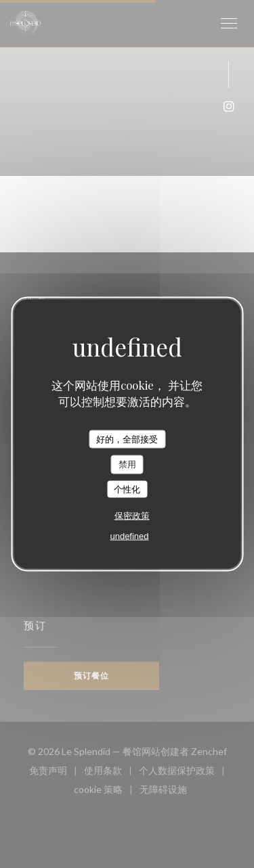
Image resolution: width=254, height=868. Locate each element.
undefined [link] (129, 536)
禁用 (127, 464)
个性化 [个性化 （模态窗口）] (127, 489)
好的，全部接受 (127, 439)
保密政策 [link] (132, 516)
